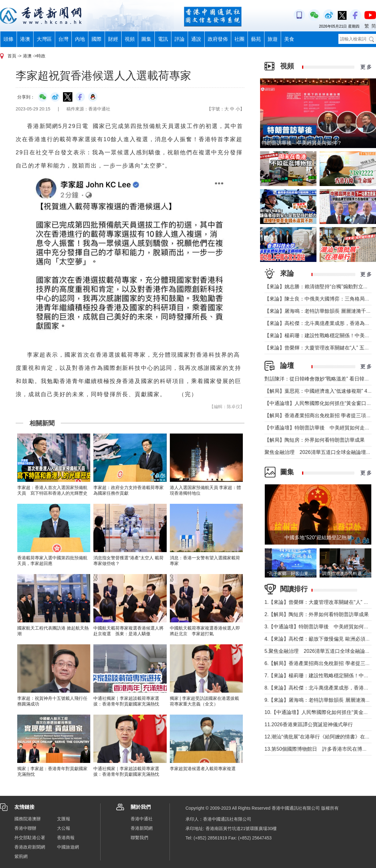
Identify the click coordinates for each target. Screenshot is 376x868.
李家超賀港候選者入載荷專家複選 (203, 769)
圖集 (146, 39)
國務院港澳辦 (28, 819)
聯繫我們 (139, 838)
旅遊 (273, 39)
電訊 (163, 39)
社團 (239, 39)
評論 (180, 39)
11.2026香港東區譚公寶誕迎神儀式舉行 (309, 724)
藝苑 (256, 39)
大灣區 (44, 39)
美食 (289, 39)
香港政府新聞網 (30, 847)
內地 (80, 39)
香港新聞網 (142, 828)
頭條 (8, 39)
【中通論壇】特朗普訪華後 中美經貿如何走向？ (320, 428)
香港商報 (66, 838)
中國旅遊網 (68, 847)
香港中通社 (142, 819)
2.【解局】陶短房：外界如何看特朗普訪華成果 (317, 614)
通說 (196, 39)
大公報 (64, 828)
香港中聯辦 (25, 828)
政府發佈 (218, 39)
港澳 (25, 39)
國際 (97, 39)
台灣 (63, 39)
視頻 (130, 39)
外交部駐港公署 (30, 838)
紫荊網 (21, 856)
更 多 (366, 67)
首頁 (12, 56)
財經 (113, 39)
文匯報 (64, 819)
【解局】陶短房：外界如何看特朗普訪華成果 (315, 440)
